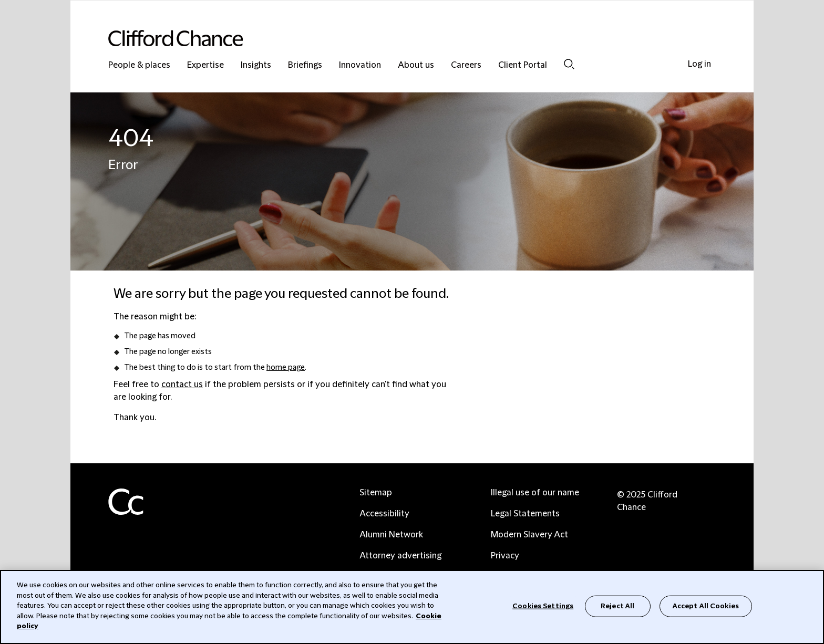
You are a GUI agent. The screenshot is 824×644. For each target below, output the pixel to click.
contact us (182, 385)
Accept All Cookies (706, 606)
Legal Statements (525, 514)
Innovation (360, 65)
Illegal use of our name (535, 493)
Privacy (505, 556)
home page (286, 368)
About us (416, 65)
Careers (466, 65)
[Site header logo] (391, 38)
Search (569, 64)
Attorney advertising (400, 556)
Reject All (617, 606)
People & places (139, 65)
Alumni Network (391, 535)
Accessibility (384, 514)
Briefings (305, 65)
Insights (256, 65)
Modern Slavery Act (529, 535)
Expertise (205, 65)
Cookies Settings (543, 606)
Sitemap (376, 493)
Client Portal (523, 65)
